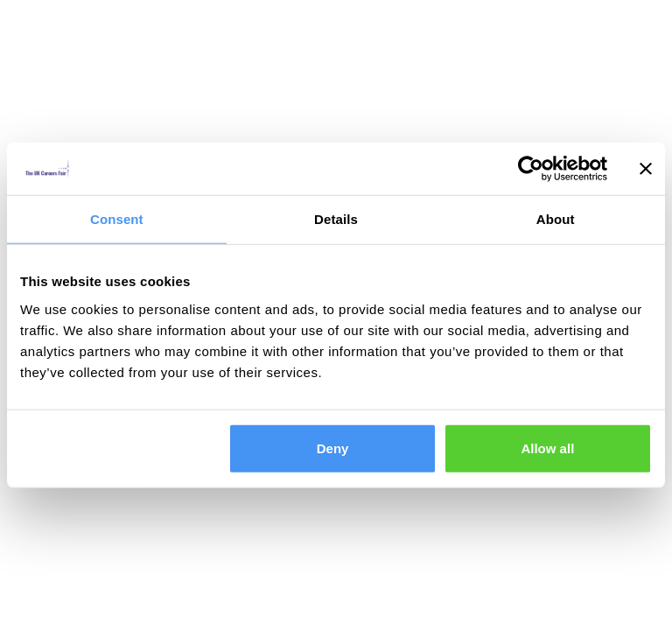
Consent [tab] (117, 219)
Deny (333, 448)
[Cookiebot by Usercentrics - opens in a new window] (531, 169)
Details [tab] (336, 219)
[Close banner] (646, 169)
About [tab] (556, 219)
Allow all (547, 448)
